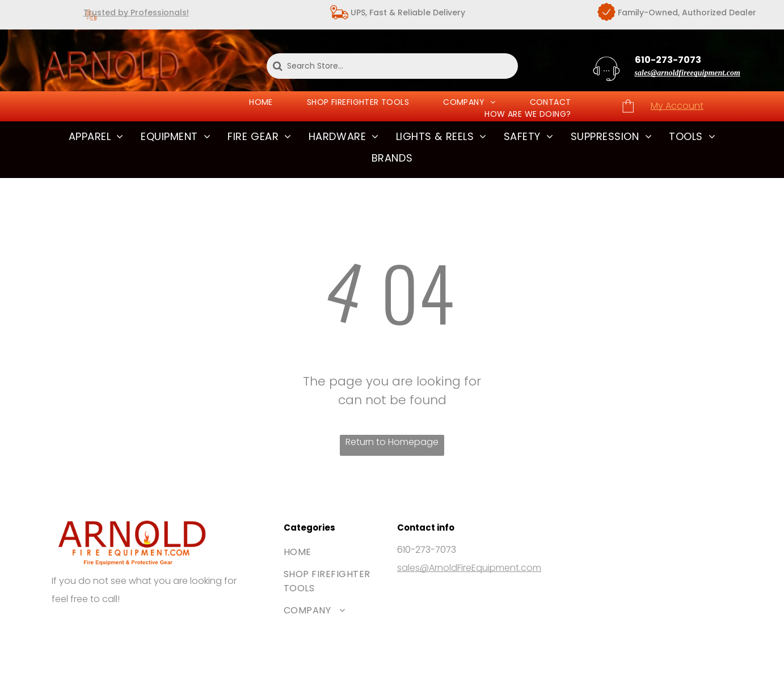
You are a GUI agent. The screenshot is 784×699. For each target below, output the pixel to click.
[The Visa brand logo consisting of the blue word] (74, 632)
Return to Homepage (392, 442)
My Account (677, 106)
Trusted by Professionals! (136, 12)
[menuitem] (261, 102)
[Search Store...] (392, 66)
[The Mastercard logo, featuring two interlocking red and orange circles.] (112, 632)
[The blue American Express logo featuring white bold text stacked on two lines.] (151, 632)
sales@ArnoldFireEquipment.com (469, 568)
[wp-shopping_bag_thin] (628, 112)
